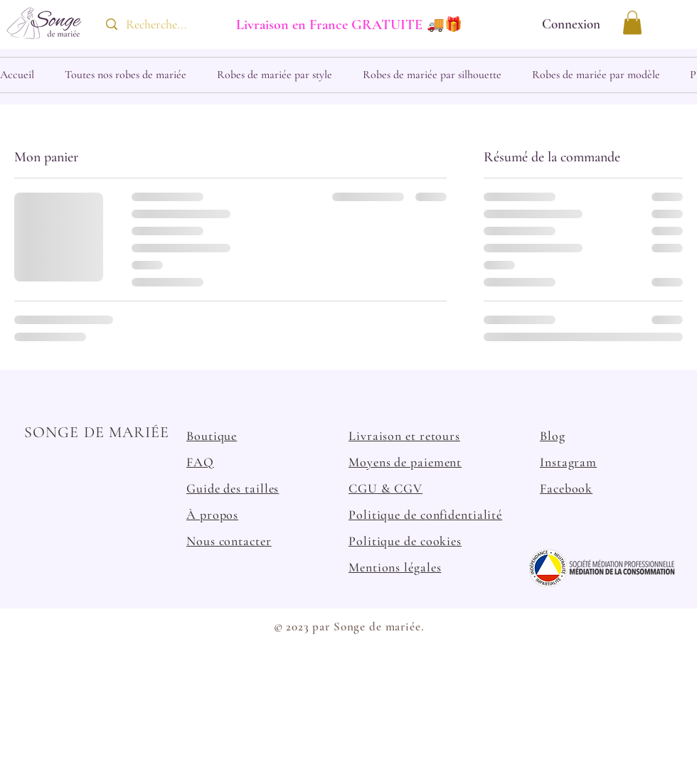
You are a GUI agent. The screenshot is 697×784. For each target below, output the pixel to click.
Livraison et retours (404, 436)
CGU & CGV (385, 488)
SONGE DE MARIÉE (97, 432)
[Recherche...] (158, 25)
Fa (547, 488)
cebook (573, 488)
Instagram (568, 462)
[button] (632, 22)
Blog (553, 436)
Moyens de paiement (405, 462)
